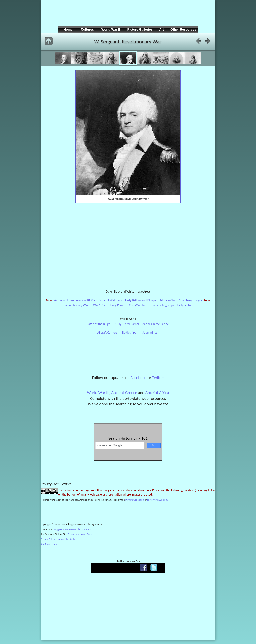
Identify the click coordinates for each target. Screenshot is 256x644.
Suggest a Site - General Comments (72, 529)
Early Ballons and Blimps (140, 300)
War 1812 (99, 305)
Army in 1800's (86, 300)
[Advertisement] (127, 16)
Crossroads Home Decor (80, 534)
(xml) (55, 544)
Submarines (150, 332)
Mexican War (168, 300)
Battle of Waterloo (110, 300)
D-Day (117, 324)
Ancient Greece (124, 393)
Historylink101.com (157, 500)
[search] (119, 445)
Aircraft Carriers (107, 332)
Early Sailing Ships (163, 305)
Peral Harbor (131, 324)
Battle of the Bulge (98, 324)
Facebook (139, 378)
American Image (64, 300)
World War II (98, 393)
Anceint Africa (157, 393)
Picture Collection (135, 500)
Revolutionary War (76, 305)
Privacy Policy (48, 539)
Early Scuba (184, 305)
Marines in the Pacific (155, 324)
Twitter (158, 378)
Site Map (45, 544)
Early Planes (118, 305)
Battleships (129, 332)
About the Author (68, 539)
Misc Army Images (190, 300)
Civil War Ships (138, 305)
